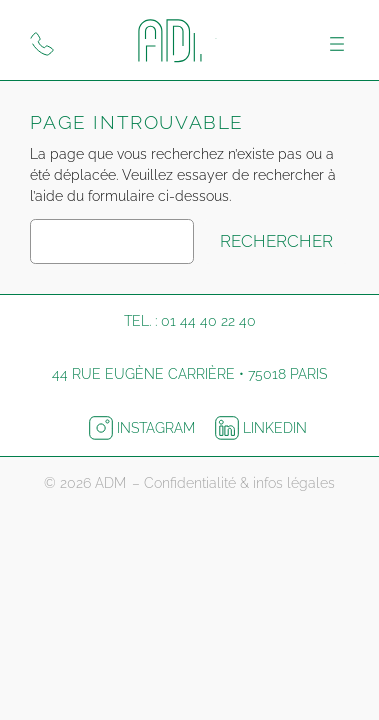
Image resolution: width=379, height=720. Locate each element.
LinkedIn (261, 428)
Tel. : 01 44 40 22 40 (190, 321)
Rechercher (276, 241)
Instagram (144, 428)
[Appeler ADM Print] (42, 44)
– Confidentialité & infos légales (233, 483)
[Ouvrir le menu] (337, 44)
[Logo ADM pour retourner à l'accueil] (190, 44)
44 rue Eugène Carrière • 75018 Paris (189, 374)
